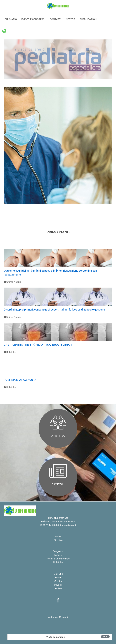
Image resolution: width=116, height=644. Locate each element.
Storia (58, 536)
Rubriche (58, 562)
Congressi (58, 551)
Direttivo (58, 540)
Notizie (58, 555)
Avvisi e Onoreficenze (58, 559)
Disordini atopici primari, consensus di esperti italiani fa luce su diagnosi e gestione (54, 310)
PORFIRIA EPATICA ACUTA (20, 380)
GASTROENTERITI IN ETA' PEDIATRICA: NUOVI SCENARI (38, 345)
